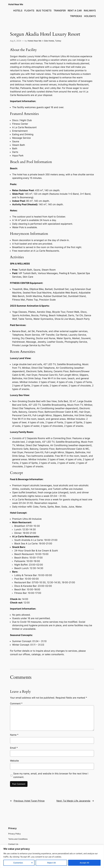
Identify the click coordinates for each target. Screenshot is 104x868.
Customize (18, 863)
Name (14, 735)
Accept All (84, 863)
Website (14, 761)
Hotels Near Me (34, 41)
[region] (52, 856)
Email (14, 748)
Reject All (51, 863)
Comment (16, 704)
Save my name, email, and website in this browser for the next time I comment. (51, 775)
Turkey (58, 41)
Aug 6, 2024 (16, 41)
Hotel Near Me (16, 4)
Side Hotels (49, 41)
